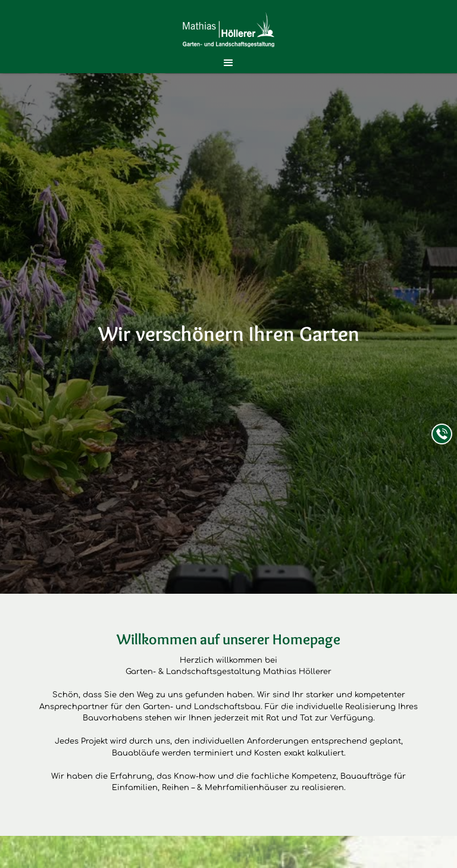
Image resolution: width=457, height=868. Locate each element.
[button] (228, 63)
